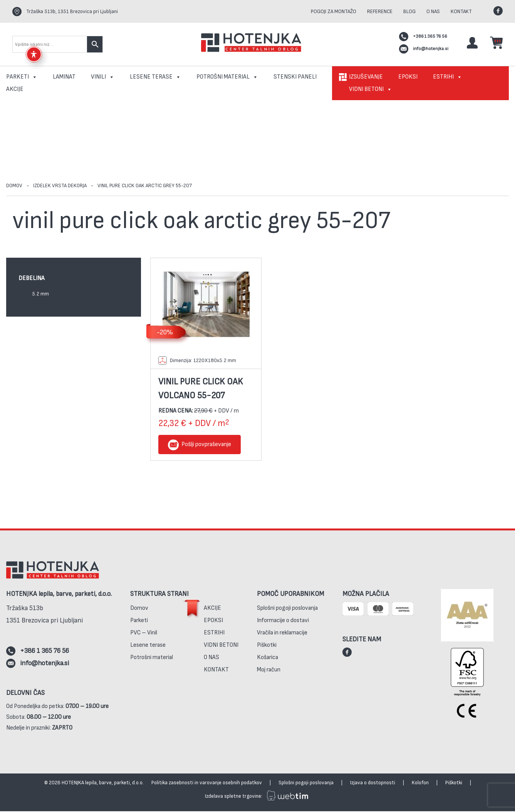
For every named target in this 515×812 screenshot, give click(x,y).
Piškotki (267, 647)
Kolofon (420, 783)
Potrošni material (227, 77)
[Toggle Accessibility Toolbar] (34, 54)
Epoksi (408, 77)
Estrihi (448, 77)
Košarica (268, 660)
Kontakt (461, 11)
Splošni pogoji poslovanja (287, 610)
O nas (433, 11)
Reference (380, 11)
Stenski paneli (295, 77)
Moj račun (269, 672)
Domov (15, 186)
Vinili (103, 77)
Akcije (15, 89)
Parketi (22, 77)
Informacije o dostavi (283, 623)
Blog (409, 11)
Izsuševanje (366, 77)
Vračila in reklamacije (282, 635)
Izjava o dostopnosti (373, 783)
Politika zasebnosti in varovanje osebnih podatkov (207, 783)
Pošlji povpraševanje (206, 445)
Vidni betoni (371, 89)
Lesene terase (155, 77)
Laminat (64, 77)
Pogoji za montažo (334, 11)
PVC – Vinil (144, 635)
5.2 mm (40, 294)
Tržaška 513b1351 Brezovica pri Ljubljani (44, 617)
